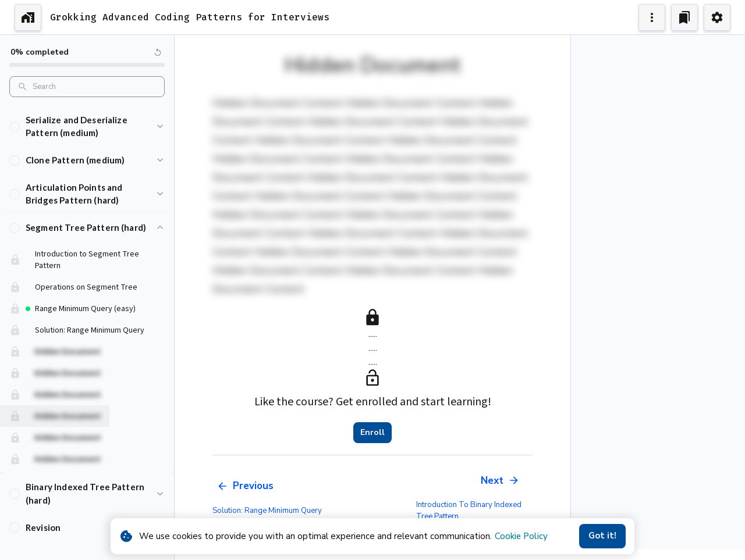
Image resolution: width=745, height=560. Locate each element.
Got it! (602, 536)
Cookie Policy (521, 536)
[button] (87, 133)
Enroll (372, 433)
